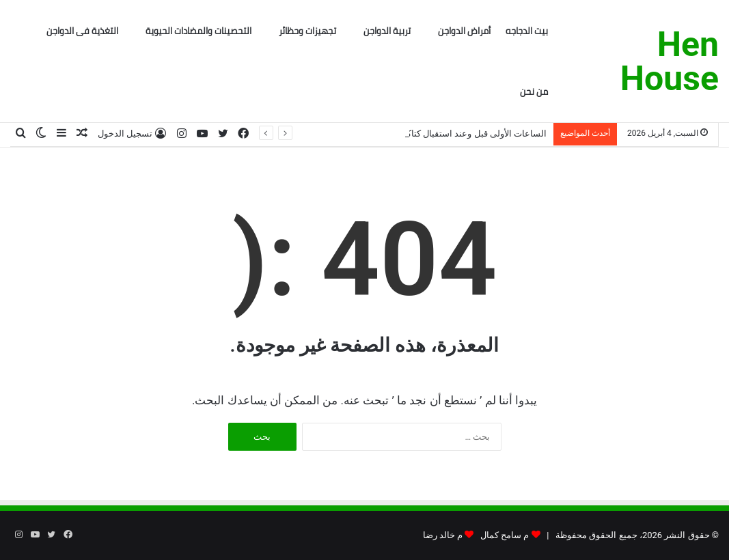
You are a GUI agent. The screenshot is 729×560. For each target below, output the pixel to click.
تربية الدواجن (387, 31)
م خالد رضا (443, 535)
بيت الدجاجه (527, 31)
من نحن (534, 92)
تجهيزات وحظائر (307, 31)
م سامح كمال (505, 535)
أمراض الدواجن (464, 31)
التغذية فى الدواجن (82, 31)
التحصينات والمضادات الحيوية (198, 31)
